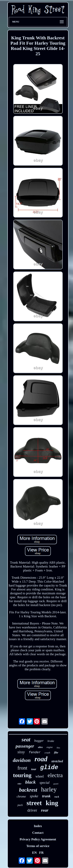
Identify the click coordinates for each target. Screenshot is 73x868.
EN (34, 853)
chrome (21, 796)
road (41, 759)
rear (45, 810)
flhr (56, 753)
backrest (28, 790)
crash (47, 753)
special (44, 783)
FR (41, 853)
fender (35, 752)
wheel (40, 776)
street (34, 803)
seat (26, 739)
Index (38, 826)
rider (19, 784)
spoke (34, 796)
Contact (38, 833)
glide (49, 767)
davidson (22, 760)
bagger (39, 741)
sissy (21, 752)
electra (55, 775)
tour (34, 769)
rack (57, 797)
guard (56, 784)
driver (32, 810)
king (52, 803)
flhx (58, 748)
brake (51, 741)
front (22, 768)
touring (22, 775)
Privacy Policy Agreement (38, 839)
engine (50, 747)
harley (49, 789)
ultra (40, 747)
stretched (57, 761)
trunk (46, 796)
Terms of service (38, 846)
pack (20, 805)
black (30, 782)
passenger (25, 746)
